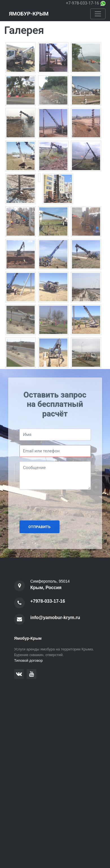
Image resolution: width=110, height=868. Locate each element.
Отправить (40, 527)
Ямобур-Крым (29, 14)
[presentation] (62, 505)
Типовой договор (28, 660)
